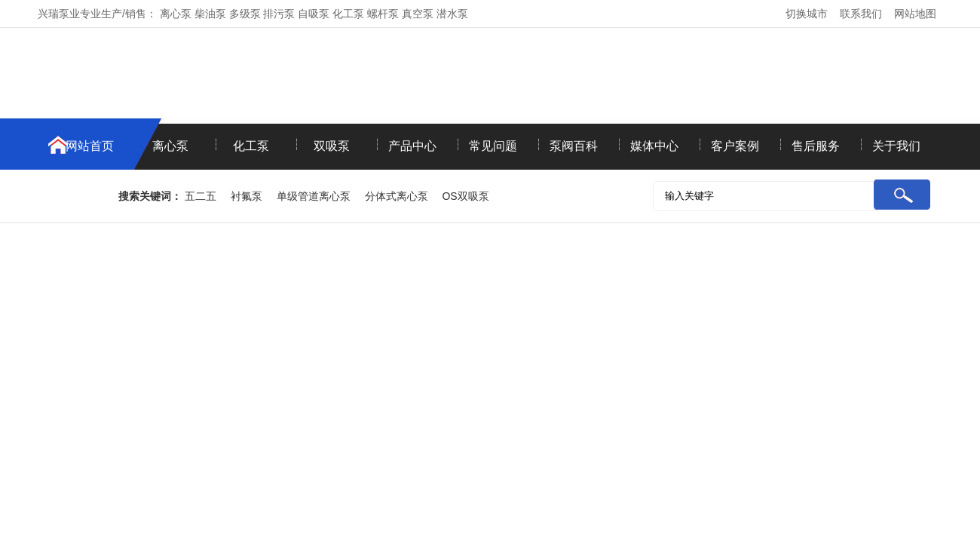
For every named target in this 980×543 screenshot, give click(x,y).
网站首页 (90, 146)
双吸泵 (332, 146)
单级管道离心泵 (314, 196)
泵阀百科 (574, 146)
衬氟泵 (247, 196)
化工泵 (251, 146)
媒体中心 (654, 146)
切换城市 (807, 14)
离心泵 (170, 146)
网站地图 (915, 14)
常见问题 (493, 146)
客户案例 (735, 146)
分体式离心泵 (397, 196)
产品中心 (412, 146)
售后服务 (816, 146)
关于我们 (896, 146)
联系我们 (861, 14)
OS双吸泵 (465, 196)
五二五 (201, 196)
